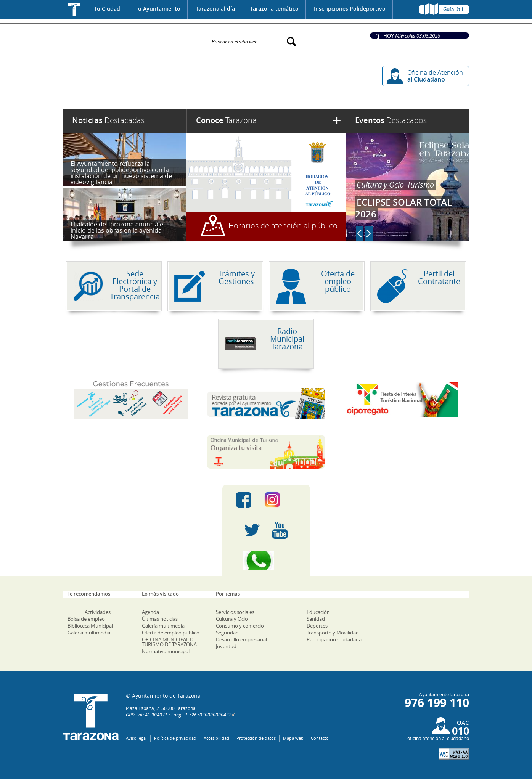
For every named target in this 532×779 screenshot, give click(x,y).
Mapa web (293, 738)
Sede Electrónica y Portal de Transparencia (135, 285)
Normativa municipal (166, 651)
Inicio (75, 9)
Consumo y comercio (240, 626)
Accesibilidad (216, 738)
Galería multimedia (89, 633)
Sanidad (316, 619)
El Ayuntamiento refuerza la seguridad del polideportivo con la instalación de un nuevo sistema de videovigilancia (121, 173)
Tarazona (226, 120)
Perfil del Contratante (439, 277)
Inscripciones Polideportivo (350, 9)
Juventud (226, 646)
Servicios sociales (235, 612)
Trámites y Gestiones (236, 277)
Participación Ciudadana (334, 639)
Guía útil (453, 9)
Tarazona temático (274, 9)
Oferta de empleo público (338, 281)
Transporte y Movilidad (333, 633)
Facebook (244, 500)
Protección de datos (256, 738)
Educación (318, 612)
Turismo (420, 185)
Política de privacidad (175, 738)
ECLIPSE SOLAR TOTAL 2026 (403, 208)
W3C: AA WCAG (454, 754)
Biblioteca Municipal (90, 626)
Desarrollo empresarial (241, 639)
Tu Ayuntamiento (158, 9)
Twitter (252, 530)
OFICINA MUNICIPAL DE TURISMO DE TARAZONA (169, 642)
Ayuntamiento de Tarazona (133, 38)
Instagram (280, 500)
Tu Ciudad (107, 9)
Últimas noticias (160, 619)
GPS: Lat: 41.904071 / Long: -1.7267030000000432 (179, 715)
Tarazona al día (215, 9)
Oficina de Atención (435, 76)
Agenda (150, 612)
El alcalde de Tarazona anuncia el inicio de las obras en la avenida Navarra (118, 230)
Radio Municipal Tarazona (287, 339)
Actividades (98, 612)
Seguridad (227, 633)
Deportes (317, 626)
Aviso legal (136, 738)
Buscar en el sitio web (235, 41)
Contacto (320, 738)
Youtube (280, 530)
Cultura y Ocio (380, 185)
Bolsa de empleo (86, 619)
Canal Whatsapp (266, 561)
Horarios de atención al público (283, 226)
